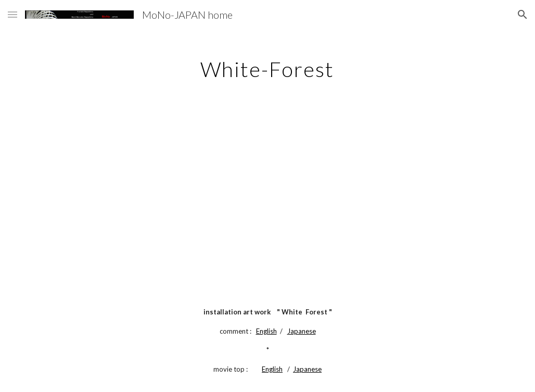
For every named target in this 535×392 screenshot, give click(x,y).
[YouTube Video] (268, 193)
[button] (12, 14)
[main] (267, 65)
